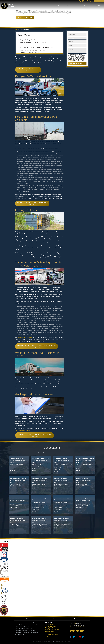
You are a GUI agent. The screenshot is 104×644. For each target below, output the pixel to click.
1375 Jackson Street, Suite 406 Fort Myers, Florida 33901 (83, 505)
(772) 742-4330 (14, 508)
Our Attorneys (51, 6)
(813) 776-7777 (58, 470)
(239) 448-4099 (80, 508)
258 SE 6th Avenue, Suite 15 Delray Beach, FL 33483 (16, 485)
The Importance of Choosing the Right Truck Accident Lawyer (37, 47)
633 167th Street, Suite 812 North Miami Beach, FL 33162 (61, 507)
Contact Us (85, 6)
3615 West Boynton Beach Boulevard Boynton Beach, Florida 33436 (85, 465)
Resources (76, 6)
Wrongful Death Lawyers (51, 636)
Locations (67, 6)
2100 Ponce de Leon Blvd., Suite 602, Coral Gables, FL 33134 (63, 525)
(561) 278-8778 (14, 488)
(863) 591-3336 (14, 528)
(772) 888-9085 (80, 488)
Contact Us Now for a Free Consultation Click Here (28, 70)
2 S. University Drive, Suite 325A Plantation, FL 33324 (40, 485)
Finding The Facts (25, 45)
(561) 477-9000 (14, 468)
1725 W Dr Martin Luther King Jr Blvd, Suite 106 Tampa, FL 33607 (63, 466)
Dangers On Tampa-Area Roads (29, 40)
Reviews (60, 6)
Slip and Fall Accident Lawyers (52, 633)
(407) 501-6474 (36, 528)
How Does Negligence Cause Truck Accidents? (33, 42)
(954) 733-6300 (36, 488)
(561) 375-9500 (80, 468)
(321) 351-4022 (58, 488)
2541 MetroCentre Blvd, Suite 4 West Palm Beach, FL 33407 (39, 507)
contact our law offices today (23, 430)
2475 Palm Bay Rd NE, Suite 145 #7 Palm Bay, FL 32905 (62, 485)
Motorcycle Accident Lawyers (52, 628)
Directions (13, 470)
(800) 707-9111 (86, 1)
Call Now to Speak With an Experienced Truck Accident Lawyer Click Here (35, 435)
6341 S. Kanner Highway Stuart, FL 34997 (82, 485)
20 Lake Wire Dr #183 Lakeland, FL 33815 (15, 525)
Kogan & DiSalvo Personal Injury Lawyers (18, 461)
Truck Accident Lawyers (51, 626)
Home (16, 30)
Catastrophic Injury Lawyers (52, 634)
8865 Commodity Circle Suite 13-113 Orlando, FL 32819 (41, 525)
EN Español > (99, 1)
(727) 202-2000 (36, 468)
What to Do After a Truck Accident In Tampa (32, 50)
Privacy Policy (71, 60)
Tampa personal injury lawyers (25, 337)
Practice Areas (40, 6)
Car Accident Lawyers (50, 625)
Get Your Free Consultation (25, 17)
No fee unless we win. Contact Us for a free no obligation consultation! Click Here (37, 346)
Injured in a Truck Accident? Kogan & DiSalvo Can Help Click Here (32, 203)
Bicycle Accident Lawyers (51, 631)
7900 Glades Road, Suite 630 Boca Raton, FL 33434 (17, 465)
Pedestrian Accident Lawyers (52, 630)
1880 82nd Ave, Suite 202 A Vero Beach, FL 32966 (16, 505)
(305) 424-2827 (58, 528)
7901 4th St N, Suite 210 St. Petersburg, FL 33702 (38, 465)
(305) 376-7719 (58, 510)
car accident (44, 378)
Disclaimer (69, 641)
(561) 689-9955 (36, 510)
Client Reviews (52, 619)
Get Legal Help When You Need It (29, 53)
